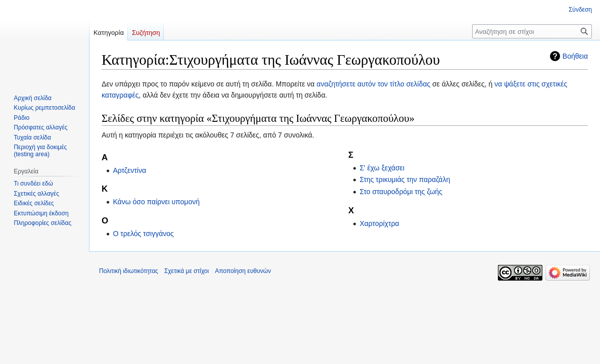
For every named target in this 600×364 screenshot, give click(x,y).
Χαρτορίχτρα (379, 223)
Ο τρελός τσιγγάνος (143, 234)
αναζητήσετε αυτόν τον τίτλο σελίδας (373, 84)
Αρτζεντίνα (129, 170)
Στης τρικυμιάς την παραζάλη (405, 179)
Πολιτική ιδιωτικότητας (129, 271)
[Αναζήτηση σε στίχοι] (532, 31)
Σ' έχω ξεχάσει (382, 168)
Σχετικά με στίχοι (187, 271)
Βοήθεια (575, 56)
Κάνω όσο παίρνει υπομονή (156, 202)
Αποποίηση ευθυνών (243, 271)
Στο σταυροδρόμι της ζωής (401, 192)
